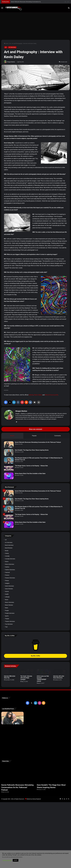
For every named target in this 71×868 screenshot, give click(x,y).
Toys (6, 660)
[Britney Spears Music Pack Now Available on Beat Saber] (9, 476)
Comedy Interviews (10, 592)
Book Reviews (9, 581)
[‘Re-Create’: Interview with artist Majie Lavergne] (27, 705)
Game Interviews (9, 619)
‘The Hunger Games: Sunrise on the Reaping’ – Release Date (31, 466)
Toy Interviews (9, 657)
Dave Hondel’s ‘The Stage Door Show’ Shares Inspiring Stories (32, 450)
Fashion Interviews (10, 603)
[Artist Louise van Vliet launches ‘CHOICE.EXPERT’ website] (44, 705)
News (7, 641)
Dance (7, 594)
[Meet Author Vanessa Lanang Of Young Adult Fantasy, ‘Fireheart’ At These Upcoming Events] (59, 780)
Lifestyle (7, 630)
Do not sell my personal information (12, 857)
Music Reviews (9, 638)
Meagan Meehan (11, 62)
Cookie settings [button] (7, 860)
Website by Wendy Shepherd (34, 832)
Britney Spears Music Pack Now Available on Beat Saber (30, 474)
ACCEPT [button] (16, 860)
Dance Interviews (10, 597)
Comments (58, 436)
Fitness (7, 613)
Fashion (7, 600)
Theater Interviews (10, 654)
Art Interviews (12, 47)
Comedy (7, 589)
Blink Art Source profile (52, 395)
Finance (7, 608)
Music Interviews (9, 635)
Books (7, 583)
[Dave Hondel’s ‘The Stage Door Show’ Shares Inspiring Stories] (9, 452)
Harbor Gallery (38, 395)
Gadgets (7, 616)
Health (7, 627)
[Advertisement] (35, 25)
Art (10, 43)
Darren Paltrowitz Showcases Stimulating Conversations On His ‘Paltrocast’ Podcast (38, 442)
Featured (7, 605)
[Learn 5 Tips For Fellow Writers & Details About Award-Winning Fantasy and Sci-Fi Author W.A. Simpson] (35, 780)
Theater (7, 652)
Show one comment (35, 429)
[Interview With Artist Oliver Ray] (11, 705)
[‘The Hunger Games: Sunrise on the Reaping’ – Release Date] (9, 468)
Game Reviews (9, 622)
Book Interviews (9, 578)
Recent (12, 436)
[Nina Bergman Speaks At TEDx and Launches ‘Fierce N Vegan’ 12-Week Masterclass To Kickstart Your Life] (9, 460)
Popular (34, 436)
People (7, 643)
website (31, 395)
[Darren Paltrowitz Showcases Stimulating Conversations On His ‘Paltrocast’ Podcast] (9, 445)
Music (7, 632)
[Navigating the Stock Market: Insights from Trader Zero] (59, 764)
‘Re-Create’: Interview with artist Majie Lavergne (26, 711)
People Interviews (10, 646)
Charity (7, 586)
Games (7, 624)
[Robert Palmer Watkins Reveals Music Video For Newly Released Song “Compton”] (12, 778)
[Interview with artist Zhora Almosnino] (60, 705)
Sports (7, 649)
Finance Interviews (10, 611)
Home (6, 43)
